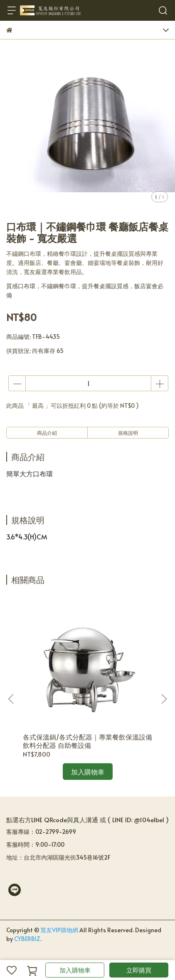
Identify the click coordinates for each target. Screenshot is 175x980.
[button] (164, 699)
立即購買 (139, 970)
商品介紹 (47, 433)
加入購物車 (75, 970)
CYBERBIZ (27, 939)
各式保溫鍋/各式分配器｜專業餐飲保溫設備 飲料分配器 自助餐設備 (87, 741)
